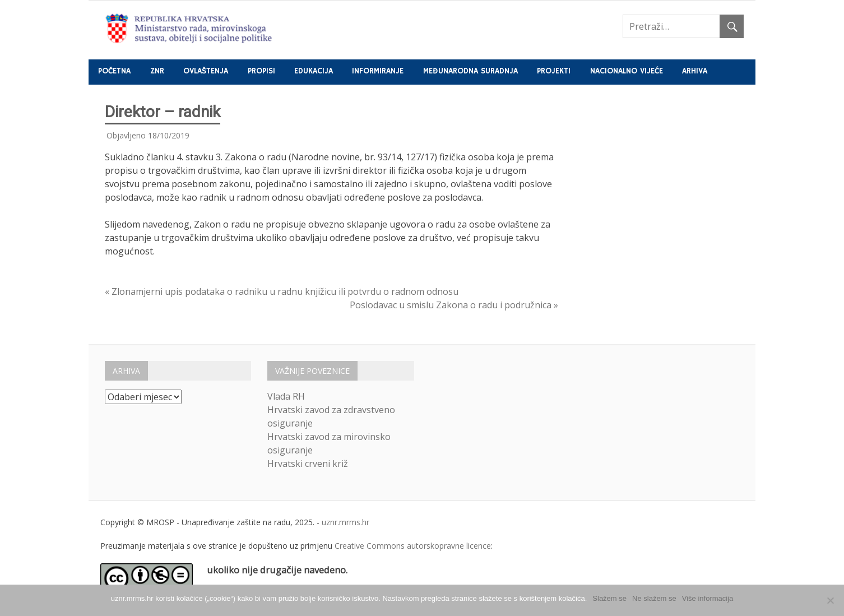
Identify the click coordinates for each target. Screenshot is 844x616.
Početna (114, 71)
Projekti (554, 71)
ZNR (157, 71)
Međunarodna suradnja (470, 71)
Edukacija (314, 71)
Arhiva (695, 71)
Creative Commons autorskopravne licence (413, 546)
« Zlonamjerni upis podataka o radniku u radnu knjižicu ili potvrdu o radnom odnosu (282, 291)
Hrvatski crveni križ (308, 464)
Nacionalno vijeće (627, 71)
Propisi (261, 71)
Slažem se (609, 598)
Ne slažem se (654, 598)
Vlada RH (286, 396)
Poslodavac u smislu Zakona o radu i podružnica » (454, 305)
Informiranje (378, 71)
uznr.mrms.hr (346, 522)
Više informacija (708, 598)
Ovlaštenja (206, 71)
